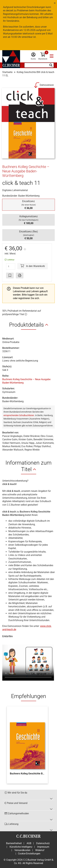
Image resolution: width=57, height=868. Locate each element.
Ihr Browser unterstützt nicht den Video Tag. (28, 661)
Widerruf (40, 850)
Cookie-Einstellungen (29, 854)
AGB (29, 843)
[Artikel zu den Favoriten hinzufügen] (10, 276)
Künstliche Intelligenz (21, 847)
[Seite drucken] (20, 276)
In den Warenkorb (33, 266)
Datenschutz (43, 843)
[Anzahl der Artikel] (11, 266)
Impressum (43, 847)
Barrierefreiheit (14, 843)
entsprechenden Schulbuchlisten (19, 415)
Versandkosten (22, 850)
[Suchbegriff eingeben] (39, 65)
